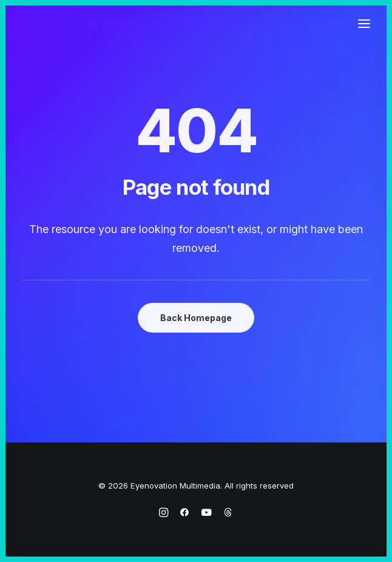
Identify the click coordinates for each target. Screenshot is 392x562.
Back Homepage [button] (196, 318)
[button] (364, 24)
